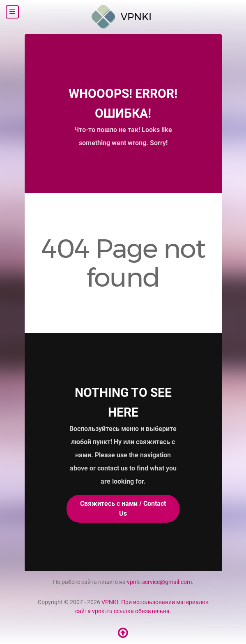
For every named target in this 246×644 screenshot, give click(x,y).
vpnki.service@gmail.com (159, 582)
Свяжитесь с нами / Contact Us (123, 508)
